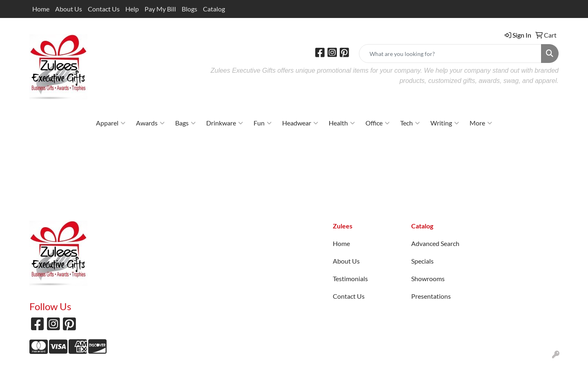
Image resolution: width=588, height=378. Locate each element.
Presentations (431, 296)
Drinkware (225, 123)
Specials (422, 261)
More (481, 123)
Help (132, 9)
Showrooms (428, 278)
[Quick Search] (450, 54)
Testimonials (350, 278)
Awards (150, 123)
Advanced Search (435, 243)
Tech (410, 123)
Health (342, 123)
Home (41, 9)
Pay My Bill (160, 9)
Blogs (189, 9)
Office (378, 123)
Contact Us (104, 9)
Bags (185, 123)
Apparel (111, 123)
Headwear (300, 123)
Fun (263, 123)
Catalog (214, 9)
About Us (69, 9)
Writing (445, 123)
